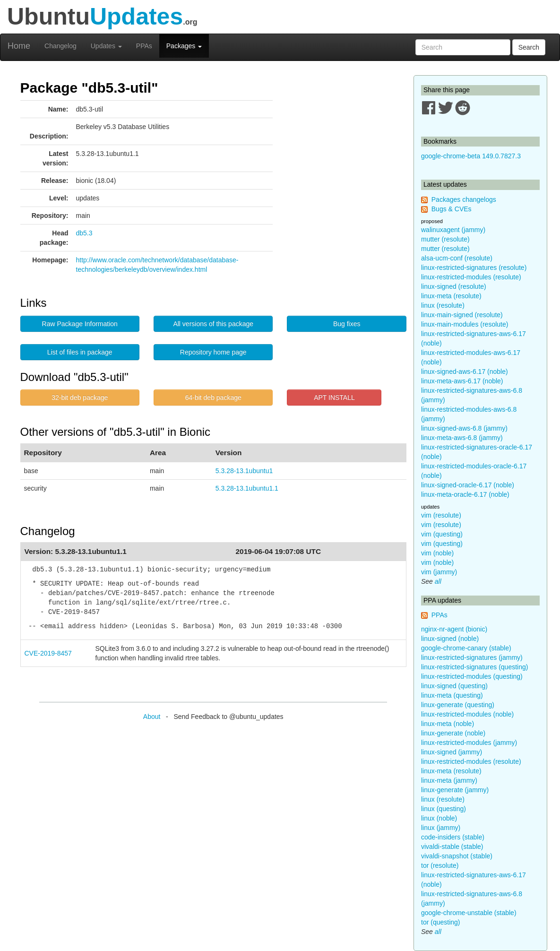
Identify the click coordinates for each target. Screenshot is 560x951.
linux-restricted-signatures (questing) (474, 667)
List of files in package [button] (80, 352)
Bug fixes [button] (347, 324)
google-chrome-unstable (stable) (469, 913)
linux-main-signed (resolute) (462, 315)
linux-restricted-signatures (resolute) (474, 268)
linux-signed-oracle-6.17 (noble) (468, 485)
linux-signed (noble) (450, 639)
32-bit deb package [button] (80, 398)
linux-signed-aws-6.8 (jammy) (464, 428)
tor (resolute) (440, 865)
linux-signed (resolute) (454, 286)
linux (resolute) (443, 305)
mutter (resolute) (445, 239)
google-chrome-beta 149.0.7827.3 (471, 156)
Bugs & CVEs (452, 209)
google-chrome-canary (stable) (466, 648)
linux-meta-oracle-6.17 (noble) (465, 494)
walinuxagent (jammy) (453, 230)
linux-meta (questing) (452, 695)
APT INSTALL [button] (334, 398)
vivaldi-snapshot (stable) (457, 856)
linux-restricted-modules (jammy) (469, 743)
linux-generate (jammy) (455, 790)
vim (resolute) (441, 515)
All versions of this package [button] (213, 324)
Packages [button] (184, 46)
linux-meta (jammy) (449, 780)
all (438, 581)
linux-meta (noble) (448, 724)
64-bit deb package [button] (213, 398)
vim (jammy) (439, 572)
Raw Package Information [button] (80, 324)
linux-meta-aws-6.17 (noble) (462, 381)
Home (19, 46)
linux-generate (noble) (453, 733)
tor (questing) (440, 922)
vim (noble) (437, 553)
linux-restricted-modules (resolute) (471, 277)
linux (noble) (439, 818)
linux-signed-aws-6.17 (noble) (465, 372)
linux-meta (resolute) (451, 296)
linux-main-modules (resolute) (465, 324)
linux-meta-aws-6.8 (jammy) (462, 438)
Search (529, 47)
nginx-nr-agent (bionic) (454, 629)
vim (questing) (442, 534)
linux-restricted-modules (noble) (467, 714)
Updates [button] (106, 46)
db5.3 (84, 233)
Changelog (60, 46)
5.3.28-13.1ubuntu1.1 (247, 488)
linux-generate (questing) (458, 705)
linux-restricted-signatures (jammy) (472, 657)
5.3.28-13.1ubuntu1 (244, 471)
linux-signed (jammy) (452, 752)
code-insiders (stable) (453, 837)
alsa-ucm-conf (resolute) (457, 258)
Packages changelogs (464, 199)
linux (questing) (444, 809)
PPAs (144, 46)
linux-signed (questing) (454, 686)
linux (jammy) (441, 828)
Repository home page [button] (213, 352)
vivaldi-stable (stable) (452, 847)
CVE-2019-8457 (48, 653)
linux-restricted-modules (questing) (472, 676)
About (152, 717)
